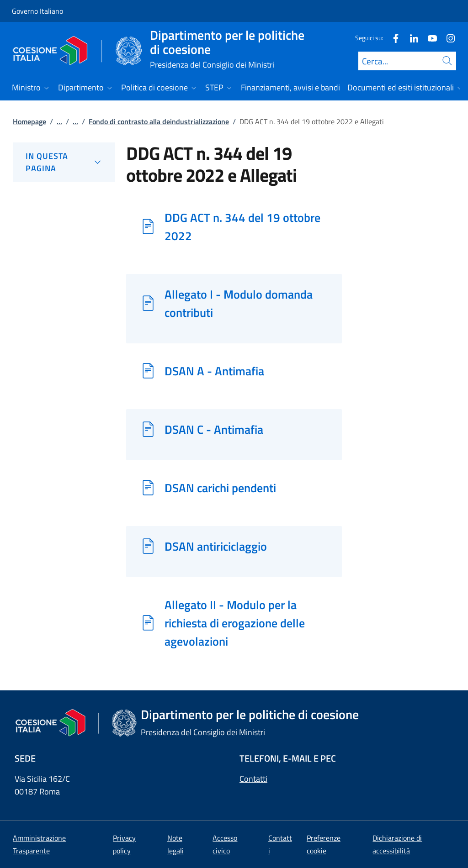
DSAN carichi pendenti (220, 488)
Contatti (253, 779)
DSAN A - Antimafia (214, 371)
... (59, 121)
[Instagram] (447, 38)
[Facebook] (392, 38)
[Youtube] (429, 38)
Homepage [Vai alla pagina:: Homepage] (29, 121)
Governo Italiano (37, 11)
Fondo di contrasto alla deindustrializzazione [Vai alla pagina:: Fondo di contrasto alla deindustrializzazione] (159, 121)
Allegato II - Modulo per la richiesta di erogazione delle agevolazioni (235, 623)
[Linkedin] (410, 38)
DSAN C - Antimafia (214, 429)
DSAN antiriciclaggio (216, 546)
